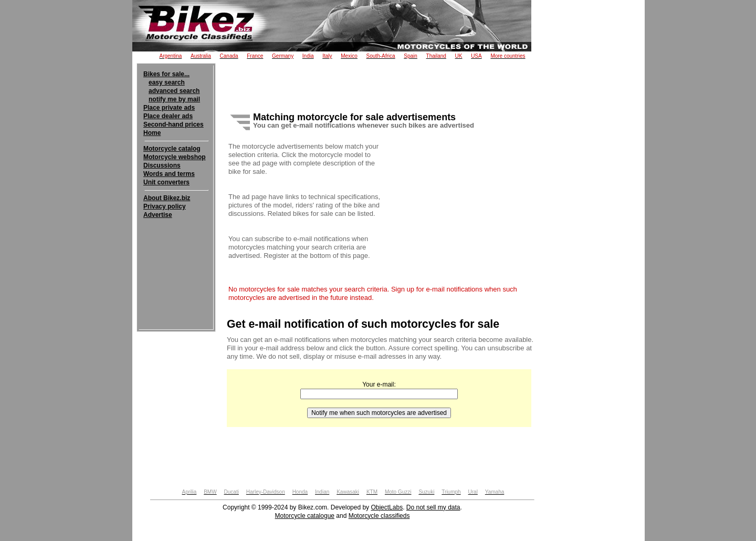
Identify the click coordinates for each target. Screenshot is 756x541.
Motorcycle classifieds (379, 516)
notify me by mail (174, 99)
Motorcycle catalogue (305, 516)
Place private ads (169, 108)
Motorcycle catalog (172, 149)
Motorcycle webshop (175, 157)
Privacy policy (165, 206)
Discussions (162, 165)
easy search (167, 82)
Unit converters (166, 182)
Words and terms (169, 174)
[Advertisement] (176, 251)
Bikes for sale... (166, 74)
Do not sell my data (433, 507)
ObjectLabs (387, 507)
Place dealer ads (168, 116)
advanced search (174, 91)
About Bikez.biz (167, 198)
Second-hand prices (174, 124)
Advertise (158, 215)
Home (152, 133)
